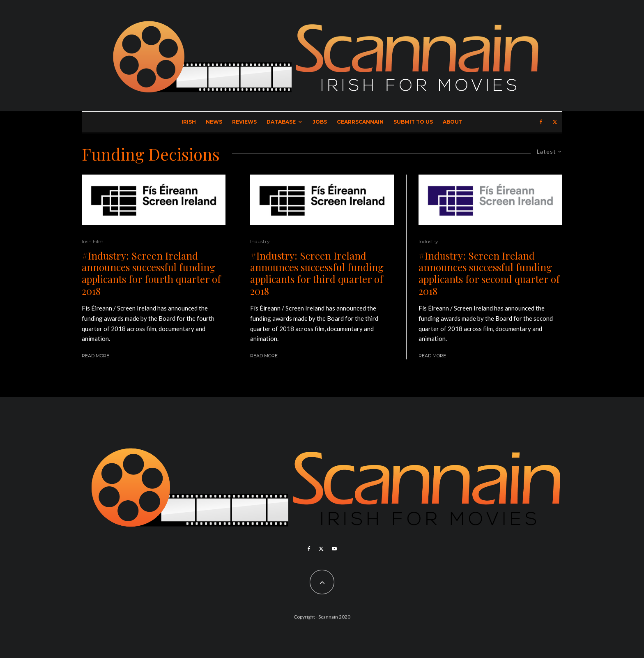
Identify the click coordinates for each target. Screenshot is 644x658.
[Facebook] (541, 122)
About (453, 122)
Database (281, 122)
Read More (95, 356)
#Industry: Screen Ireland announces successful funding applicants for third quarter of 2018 (317, 273)
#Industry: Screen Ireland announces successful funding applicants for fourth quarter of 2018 (151, 273)
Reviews (244, 122)
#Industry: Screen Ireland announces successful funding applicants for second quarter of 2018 (489, 273)
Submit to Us (413, 122)
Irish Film (93, 241)
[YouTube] (334, 549)
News (214, 122)
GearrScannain (360, 122)
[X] (555, 122)
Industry (260, 241)
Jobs (320, 122)
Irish (189, 122)
